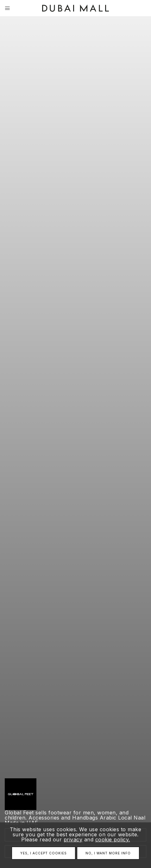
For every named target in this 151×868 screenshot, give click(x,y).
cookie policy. (113, 839)
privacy (73, 839)
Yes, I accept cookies (44, 853)
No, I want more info (108, 853)
